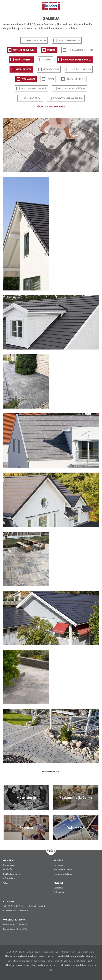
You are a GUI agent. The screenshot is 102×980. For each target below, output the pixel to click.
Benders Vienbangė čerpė (72, 89)
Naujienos (58, 865)
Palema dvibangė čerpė (33, 89)
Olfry (6, 883)
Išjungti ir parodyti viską (51, 107)
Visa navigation (6, 6)
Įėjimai (47, 60)
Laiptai (50, 79)
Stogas (51, 50)
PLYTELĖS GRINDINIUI (24, 50)
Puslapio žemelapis (85, 952)
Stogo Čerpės (10, 865)
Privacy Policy (69, 952)
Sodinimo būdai (32, 98)
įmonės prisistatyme (63, 874)
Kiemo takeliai (51, 69)
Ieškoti (97, 5)
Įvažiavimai (28, 79)
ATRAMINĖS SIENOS (36, 40)
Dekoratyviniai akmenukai (68, 98)
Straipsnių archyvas (63, 869)
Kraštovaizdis (23, 60)
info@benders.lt (20, 911)
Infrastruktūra (10, 878)
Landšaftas (8, 869)
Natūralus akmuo (81, 69)
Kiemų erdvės (23, 69)
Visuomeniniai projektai (77, 60)
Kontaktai (58, 888)
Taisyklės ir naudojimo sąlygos (47, 952)
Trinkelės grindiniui (69, 40)
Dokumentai (59, 892)
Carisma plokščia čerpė (80, 50)
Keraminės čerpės (75, 79)
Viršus (51, 851)
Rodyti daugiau (51, 771)
